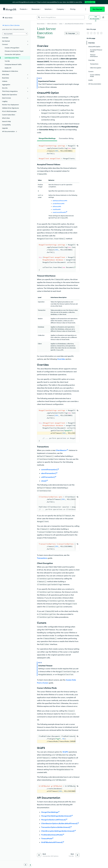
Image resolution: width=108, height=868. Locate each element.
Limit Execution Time (12, 58)
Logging (5, 101)
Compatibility (6, 125)
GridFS (65, 752)
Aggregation (6, 85)
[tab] (47, 138)
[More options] (78, 33)
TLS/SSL (7, 61)
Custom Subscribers (9, 115)
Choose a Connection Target (14, 51)
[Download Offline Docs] (26, 865)
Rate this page (91, 29)
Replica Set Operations (10, 95)
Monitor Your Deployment (10, 105)
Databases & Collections (10, 71)
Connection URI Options (13, 54)
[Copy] (77, 146)
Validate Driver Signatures (10, 108)
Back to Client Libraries (11, 25)
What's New (6, 118)
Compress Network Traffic (13, 64)
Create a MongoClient (12, 48)
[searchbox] (61, 17)
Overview (5, 38)
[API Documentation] (15, 131)
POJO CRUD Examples (9, 111)
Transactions (42, 558)
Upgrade (5, 128)
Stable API (8, 68)
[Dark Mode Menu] (103, 17)
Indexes (5, 81)
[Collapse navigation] (30, 865)
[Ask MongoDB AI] (94, 17)
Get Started (97, 9)
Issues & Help (6, 121)
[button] (15, 34)
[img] (88, 33)
